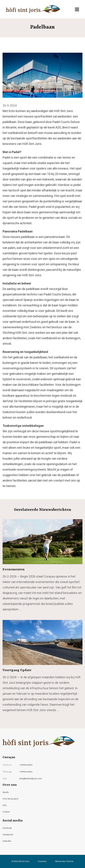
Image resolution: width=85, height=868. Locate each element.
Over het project (10, 799)
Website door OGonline (64, 861)
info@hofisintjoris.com (30, 779)
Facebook (7, 828)
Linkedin (7, 841)
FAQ (5, 805)
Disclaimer (42, 861)
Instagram (8, 835)
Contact (6, 812)
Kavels (6, 792)
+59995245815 (26, 765)
